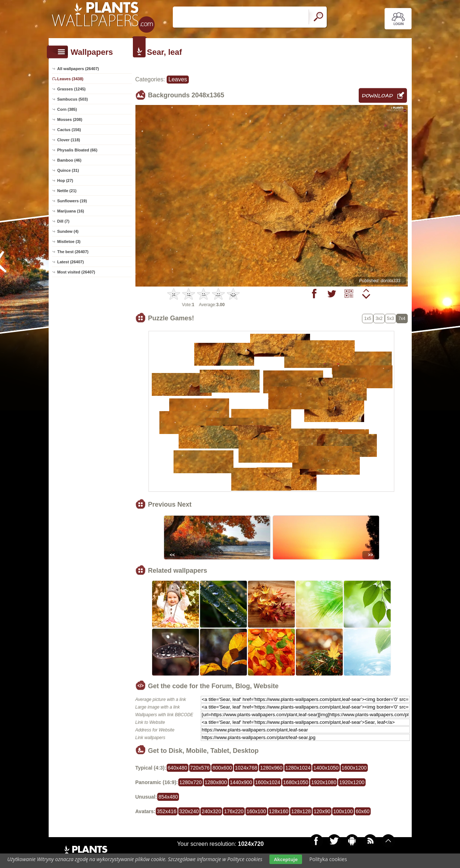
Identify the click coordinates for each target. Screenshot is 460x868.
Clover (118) (69, 140)
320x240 (189, 811)
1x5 (368, 319)
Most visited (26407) (76, 272)
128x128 (301, 811)
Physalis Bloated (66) (78, 150)
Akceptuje (286, 859)
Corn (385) (67, 109)
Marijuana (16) (71, 211)
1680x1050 (296, 782)
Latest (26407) (71, 262)
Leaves (178, 79)
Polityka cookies (328, 859)
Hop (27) (65, 181)
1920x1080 (324, 782)
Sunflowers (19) (72, 201)
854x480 (168, 797)
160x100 (256, 811)
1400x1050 (326, 768)
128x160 (279, 811)
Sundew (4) (68, 231)
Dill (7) (64, 221)
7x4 (402, 319)
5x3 (390, 319)
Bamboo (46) (70, 160)
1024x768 (246, 768)
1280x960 (271, 768)
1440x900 (241, 782)
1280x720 (191, 782)
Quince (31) (68, 170)
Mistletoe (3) (69, 242)
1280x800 (216, 782)
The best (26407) (73, 252)
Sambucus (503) (73, 99)
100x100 (343, 811)
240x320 (211, 811)
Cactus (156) (69, 130)
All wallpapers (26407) (78, 69)
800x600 (222, 768)
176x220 (234, 811)
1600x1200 (354, 768)
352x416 (167, 811)
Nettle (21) (67, 191)
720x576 (200, 768)
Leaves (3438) (70, 79)
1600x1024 (268, 782)
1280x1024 (298, 768)
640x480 (178, 768)
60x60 (363, 811)
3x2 (379, 319)
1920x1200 (352, 782)
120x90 (322, 811)
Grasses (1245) (72, 89)
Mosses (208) (70, 119)
